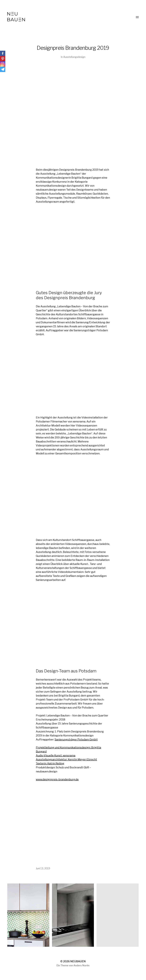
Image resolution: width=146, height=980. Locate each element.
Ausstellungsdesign (74, 57)
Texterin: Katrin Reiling (50, 763)
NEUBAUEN (78, 961)
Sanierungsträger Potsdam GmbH (76, 739)
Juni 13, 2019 (43, 868)
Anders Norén (81, 965)
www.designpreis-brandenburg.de (57, 779)
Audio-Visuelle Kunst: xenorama (56, 755)
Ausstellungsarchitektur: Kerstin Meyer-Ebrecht (66, 759)
